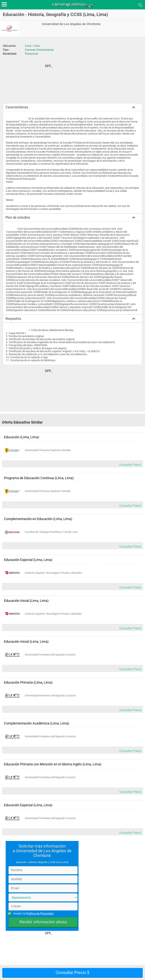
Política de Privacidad (40, 913)
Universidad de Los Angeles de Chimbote (71, 24)
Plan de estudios (18, 217)
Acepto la (33, 913)
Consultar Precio (130, 465)
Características (17, 107)
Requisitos (13, 319)
